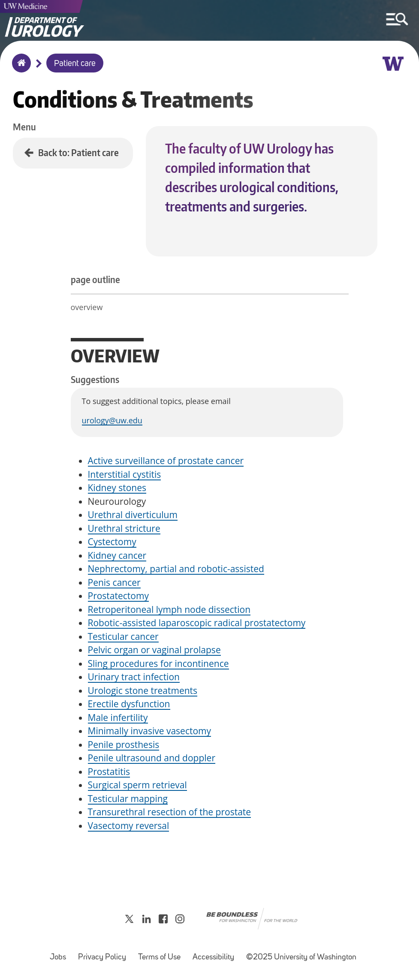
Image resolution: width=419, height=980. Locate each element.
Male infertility (118, 718)
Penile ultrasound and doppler (152, 758)
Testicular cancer (123, 636)
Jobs (60, 953)
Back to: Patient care (78, 152)
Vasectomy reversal (129, 826)
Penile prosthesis (124, 745)
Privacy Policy (105, 953)
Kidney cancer (117, 555)
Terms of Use (162, 953)
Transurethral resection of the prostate (170, 812)
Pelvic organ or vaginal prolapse (154, 650)
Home (20, 69)
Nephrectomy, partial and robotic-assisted (176, 569)
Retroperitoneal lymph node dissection (169, 609)
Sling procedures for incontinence (158, 663)
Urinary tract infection (134, 677)
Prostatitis (109, 772)
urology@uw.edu (112, 420)
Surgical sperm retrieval (137, 785)
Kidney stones (117, 488)
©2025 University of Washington (301, 957)
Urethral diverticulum (133, 515)
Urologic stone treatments (143, 691)
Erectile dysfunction (129, 704)
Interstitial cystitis (125, 474)
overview (87, 307)
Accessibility (216, 953)
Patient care (75, 64)
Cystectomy (112, 542)
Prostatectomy (118, 596)
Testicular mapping (128, 799)
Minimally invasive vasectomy (150, 731)
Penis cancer (114, 582)
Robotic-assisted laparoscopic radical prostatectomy (197, 623)
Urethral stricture (124, 528)
